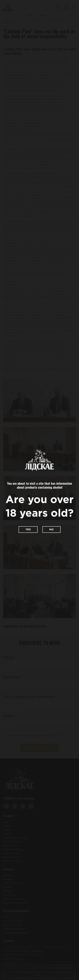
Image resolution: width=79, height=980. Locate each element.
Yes (28, 529)
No (51, 529)
